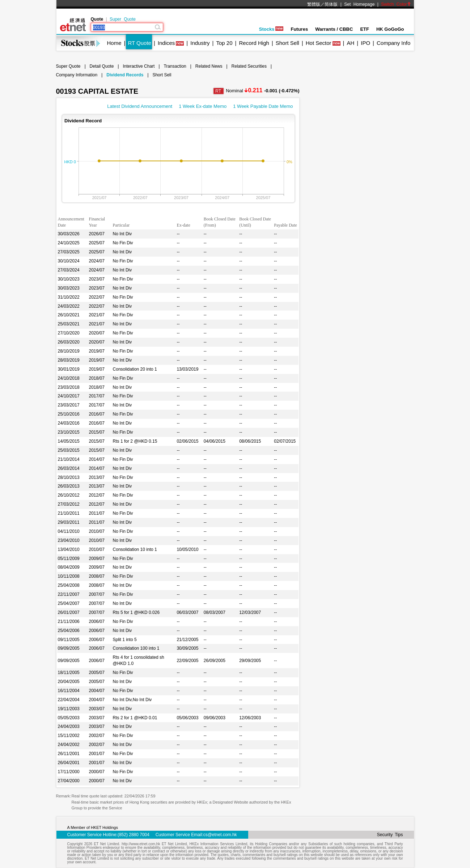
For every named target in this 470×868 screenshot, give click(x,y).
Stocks (271, 29)
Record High (254, 43)
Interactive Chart (139, 66)
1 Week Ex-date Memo (203, 106)
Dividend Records (125, 75)
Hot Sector (319, 43)
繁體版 (314, 4)
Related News (209, 66)
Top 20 (225, 43)
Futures (299, 29)
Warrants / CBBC (334, 29)
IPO (365, 43)
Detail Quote (102, 66)
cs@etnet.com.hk (220, 835)
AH (350, 43)
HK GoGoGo (390, 29)
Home (114, 43)
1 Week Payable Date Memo (263, 106)
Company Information (77, 75)
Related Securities (249, 66)
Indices (166, 43)
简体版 (331, 4)
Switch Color (396, 4)
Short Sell (287, 43)
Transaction (175, 66)
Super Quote (123, 19)
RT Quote (139, 43)
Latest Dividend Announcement (140, 106)
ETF (365, 29)
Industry (200, 43)
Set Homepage (359, 4)
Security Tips (390, 835)
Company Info (393, 43)
